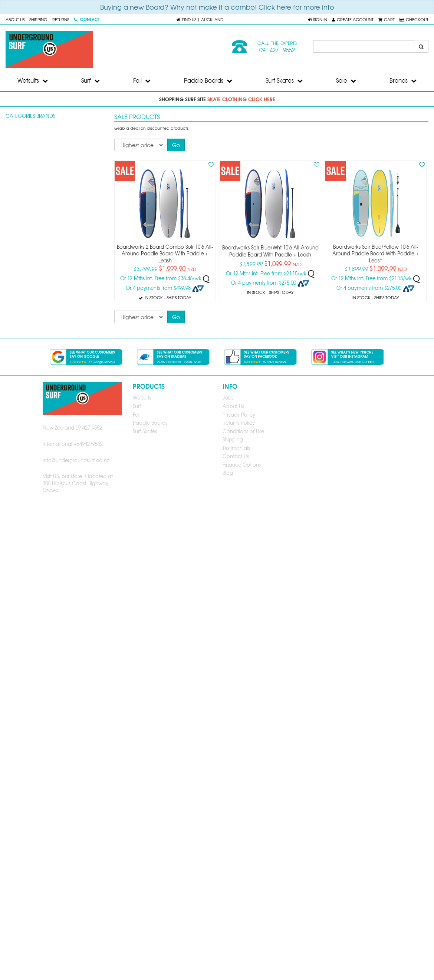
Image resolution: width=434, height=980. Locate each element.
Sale (346, 80)
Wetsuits (33, 80)
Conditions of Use (243, 431)
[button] (318, 19)
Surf (91, 80)
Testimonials (236, 448)
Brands (403, 80)
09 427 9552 (277, 50)
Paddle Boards (208, 80)
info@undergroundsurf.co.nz (76, 460)
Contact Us (236, 456)
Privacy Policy (239, 415)
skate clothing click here (241, 99)
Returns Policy (239, 423)
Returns (61, 19)
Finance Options (242, 465)
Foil (142, 80)
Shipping (38, 19)
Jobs (228, 398)
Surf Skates (284, 80)
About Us (15, 19)
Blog (228, 473)
